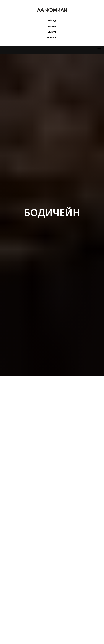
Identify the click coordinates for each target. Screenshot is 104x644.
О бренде (52, 21)
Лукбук (52, 32)
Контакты (52, 37)
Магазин (52, 26)
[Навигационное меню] (99, 50)
